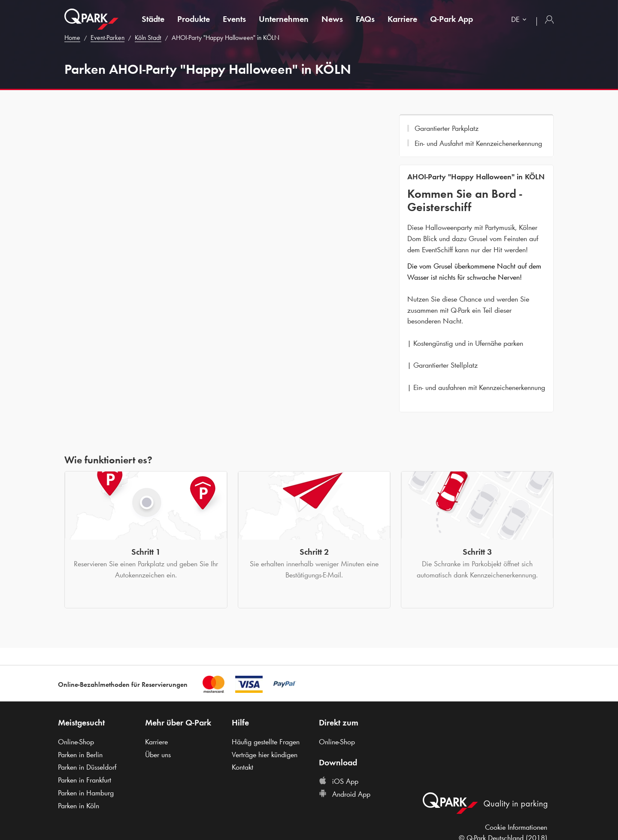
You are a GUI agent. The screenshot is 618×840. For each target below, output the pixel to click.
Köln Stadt (148, 38)
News (332, 19)
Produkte (194, 19)
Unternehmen (284, 19)
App (451, 19)
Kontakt (242, 767)
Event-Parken (108, 38)
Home (72, 38)
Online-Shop (76, 742)
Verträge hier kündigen (265, 755)
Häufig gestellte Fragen (266, 742)
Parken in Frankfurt (85, 780)
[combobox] (521, 20)
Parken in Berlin (80, 755)
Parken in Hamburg (86, 793)
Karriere (402, 19)
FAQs (365, 19)
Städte (153, 19)
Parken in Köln (79, 806)
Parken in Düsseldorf (87, 767)
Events (234, 19)
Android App (345, 794)
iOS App (339, 781)
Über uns (158, 755)
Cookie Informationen (516, 827)
